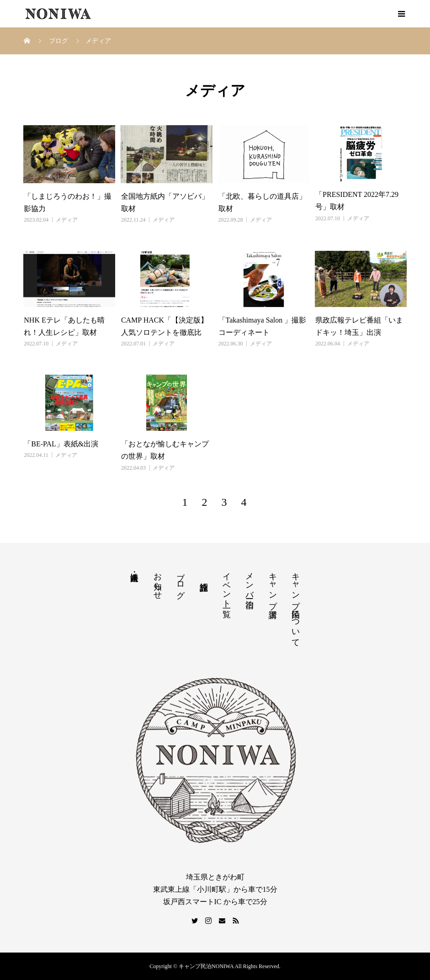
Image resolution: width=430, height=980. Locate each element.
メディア (67, 220)
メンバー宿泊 (250, 581)
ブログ (180, 581)
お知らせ (158, 581)
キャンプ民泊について (296, 605)
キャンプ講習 (273, 586)
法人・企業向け (134, 572)
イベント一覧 (227, 585)
